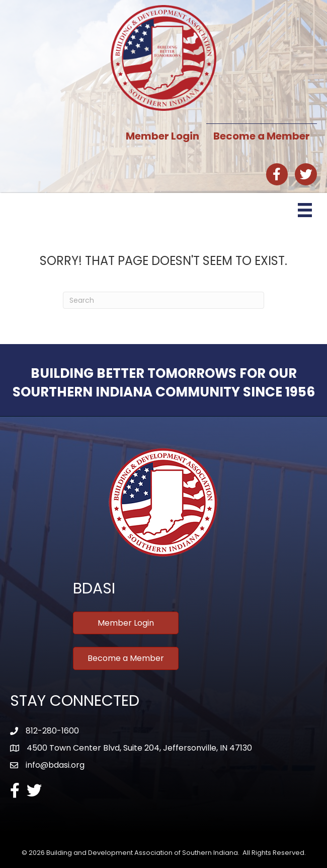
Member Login (162, 136)
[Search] (163, 300)
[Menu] (305, 210)
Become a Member (262, 136)
